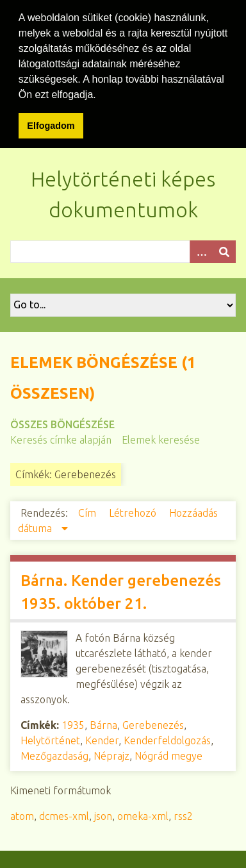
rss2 (183, 814)
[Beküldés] (224, 250)
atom (22, 814)
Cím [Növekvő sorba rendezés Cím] (88, 511)
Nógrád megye (168, 754)
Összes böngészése (62, 422)
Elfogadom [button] (51, 126)
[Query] (123, 250)
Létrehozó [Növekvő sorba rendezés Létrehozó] (134, 511)
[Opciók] (201, 250)
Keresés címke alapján (61, 438)
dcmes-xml (64, 814)
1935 (73, 723)
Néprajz (111, 754)
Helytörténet (50, 739)
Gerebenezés (153, 723)
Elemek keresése (161, 438)
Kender (102, 739)
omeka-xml (143, 814)
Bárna (103, 723)
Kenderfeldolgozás (167, 739)
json (103, 814)
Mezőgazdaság (54, 754)
